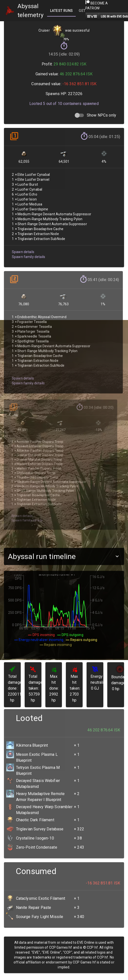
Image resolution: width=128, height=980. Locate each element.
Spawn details (23, 247)
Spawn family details (28, 252)
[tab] (61, 11)
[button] (64, 556)
